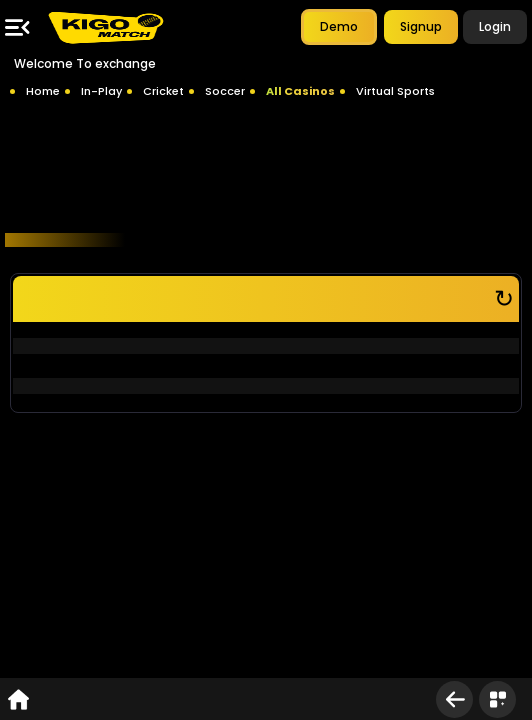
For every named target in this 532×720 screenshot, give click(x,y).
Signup (421, 26)
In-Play (101, 91)
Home (43, 91)
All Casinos (300, 91)
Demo (339, 26)
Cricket (163, 91)
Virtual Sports (395, 91)
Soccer (225, 91)
